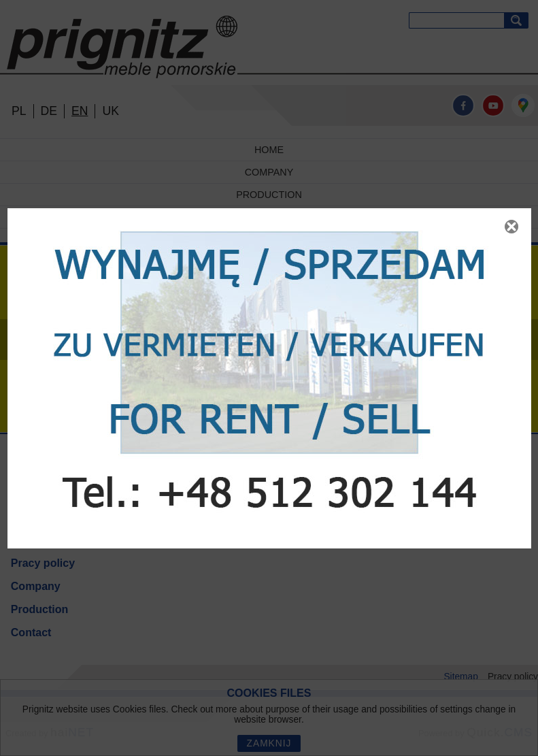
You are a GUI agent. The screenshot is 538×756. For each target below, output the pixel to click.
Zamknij (511, 227)
